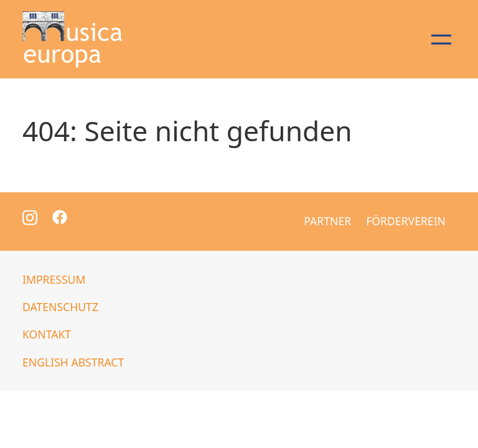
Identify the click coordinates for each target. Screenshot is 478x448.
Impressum (54, 279)
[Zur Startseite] (72, 39)
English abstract (73, 362)
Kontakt (47, 334)
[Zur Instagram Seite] (30, 217)
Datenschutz (60, 307)
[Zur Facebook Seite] (60, 216)
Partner (327, 221)
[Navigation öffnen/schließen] (441, 39)
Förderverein (406, 221)
